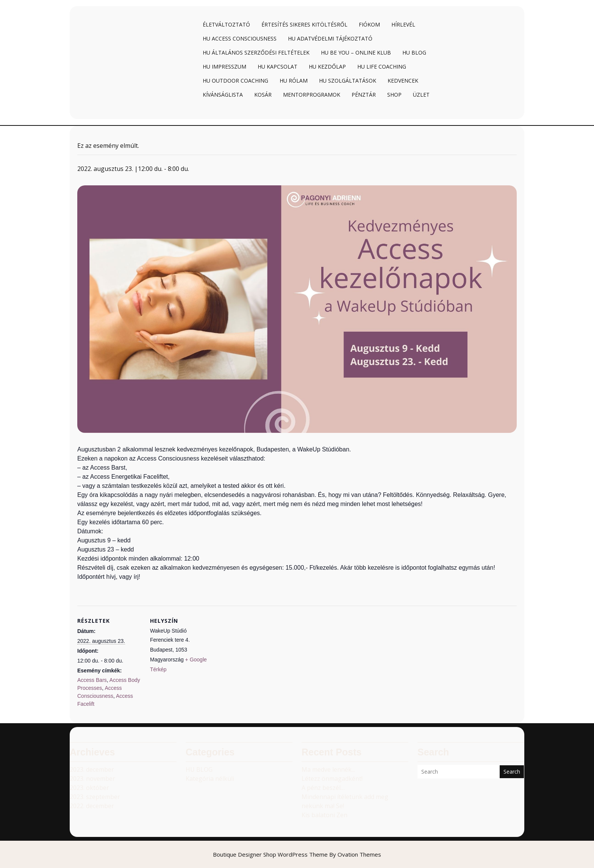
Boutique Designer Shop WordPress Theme (297, 854)
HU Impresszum (224, 67)
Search (512, 772)
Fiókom (369, 24)
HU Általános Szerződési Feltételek (256, 52)
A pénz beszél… (323, 788)
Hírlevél (403, 24)
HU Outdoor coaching (235, 81)
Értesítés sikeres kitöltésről (304, 24)
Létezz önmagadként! (332, 779)
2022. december (92, 806)
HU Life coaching (382, 67)
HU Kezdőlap (327, 67)
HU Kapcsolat (277, 67)
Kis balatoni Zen (324, 815)
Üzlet (421, 95)
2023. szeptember (95, 797)
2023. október (89, 788)
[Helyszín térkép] (263, 658)
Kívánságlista (223, 95)
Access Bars (92, 680)
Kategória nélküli (210, 779)
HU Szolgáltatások (348, 81)
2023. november (92, 779)
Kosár (263, 95)
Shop (394, 95)
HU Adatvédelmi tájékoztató (330, 38)
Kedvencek (403, 81)
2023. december (92, 769)
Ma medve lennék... (328, 769)
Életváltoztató (226, 24)
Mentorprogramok (312, 95)
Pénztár (364, 95)
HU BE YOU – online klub (356, 52)
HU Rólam (294, 81)
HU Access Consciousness (240, 38)
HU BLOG (199, 769)
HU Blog (414, 52)
